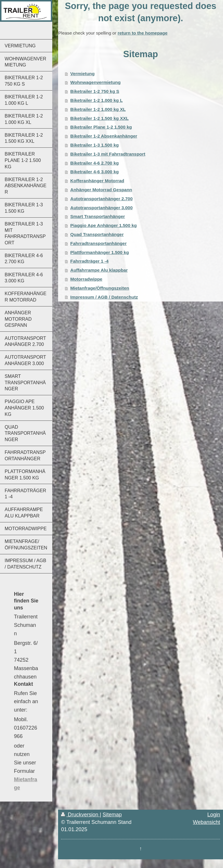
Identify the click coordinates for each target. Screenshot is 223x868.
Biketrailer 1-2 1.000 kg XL (98, 109)
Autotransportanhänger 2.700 (101, 199)
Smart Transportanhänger (98, 216)
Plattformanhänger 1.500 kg (100, 252)
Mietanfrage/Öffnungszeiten (100, 288)
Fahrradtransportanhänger (98, 243)
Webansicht (206, 822)
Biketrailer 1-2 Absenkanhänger (104, 136)
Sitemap (112, 815)
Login (214, 815)
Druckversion (80, 815)
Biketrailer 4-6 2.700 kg (95, 163)
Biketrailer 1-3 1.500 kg (95, 145)
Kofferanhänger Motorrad (97, 181)
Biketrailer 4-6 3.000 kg (95, 172)
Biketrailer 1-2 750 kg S (95, 91)
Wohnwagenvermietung (95, 82)
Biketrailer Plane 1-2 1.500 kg (101, 127)
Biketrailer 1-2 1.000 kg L (97, 100)
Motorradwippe (86, 279)
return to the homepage (143, 33)
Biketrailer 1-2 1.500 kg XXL (99, 118)
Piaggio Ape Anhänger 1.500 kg (104, 225)
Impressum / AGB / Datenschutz (104, 297)
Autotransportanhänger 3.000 (101, 208)
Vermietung (82, 74)
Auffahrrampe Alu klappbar (99, 270)
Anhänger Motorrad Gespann (101, 190)
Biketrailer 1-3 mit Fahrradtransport (108, 154)
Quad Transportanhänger (97, 234)
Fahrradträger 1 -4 (89, 261)
